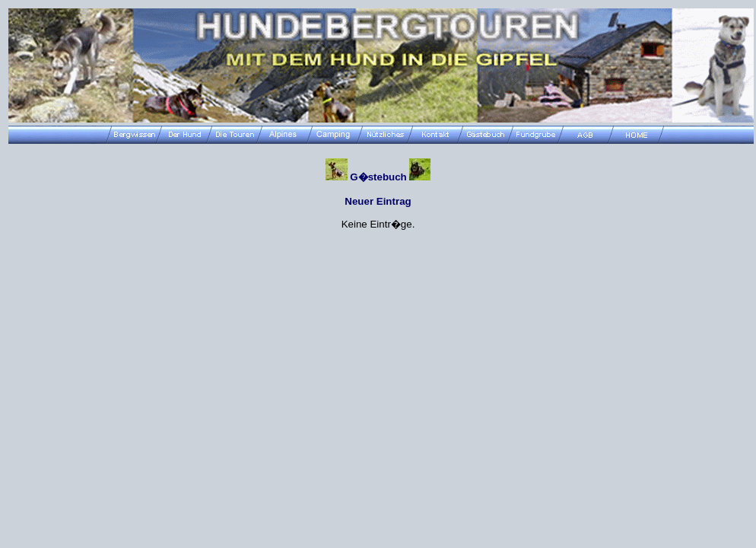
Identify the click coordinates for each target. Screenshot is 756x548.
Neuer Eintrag (378, 201)
